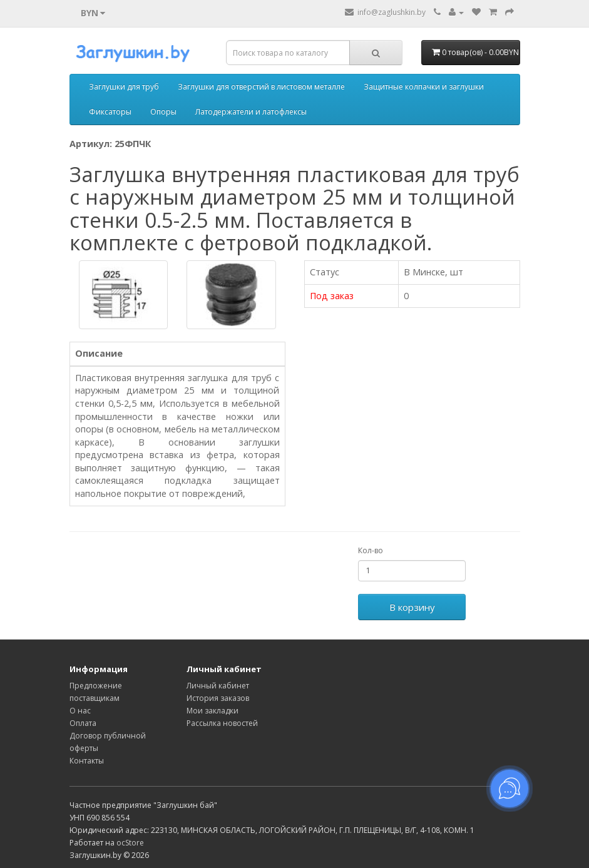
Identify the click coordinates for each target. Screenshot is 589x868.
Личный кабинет (218, 686)
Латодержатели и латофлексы (251, 112)
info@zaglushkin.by (385, 12)
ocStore (130, 843)
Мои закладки (213, 711)
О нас (80, 711)
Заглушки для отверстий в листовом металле (261, 87)
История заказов (218, 698)
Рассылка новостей (222, 723)
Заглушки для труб (124, 87)
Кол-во (371, 550)
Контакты (87, 761)
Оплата (83, 723)
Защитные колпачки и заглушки (424, 87)
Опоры (163, 112)
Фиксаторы (110, 112)
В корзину (412, 607)
